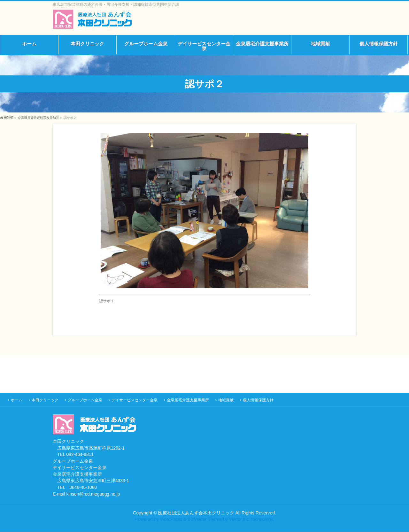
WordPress (171, 520)
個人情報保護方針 (258, 400)
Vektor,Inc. (240, 520)
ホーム (17, 400)
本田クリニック (45, 400)
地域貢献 (226, 400)
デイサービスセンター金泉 (135, 400)
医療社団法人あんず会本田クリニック (196, 513)
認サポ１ (107, 301)
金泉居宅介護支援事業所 (188, 400)
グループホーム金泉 (85, 400)
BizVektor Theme (205, 520)
